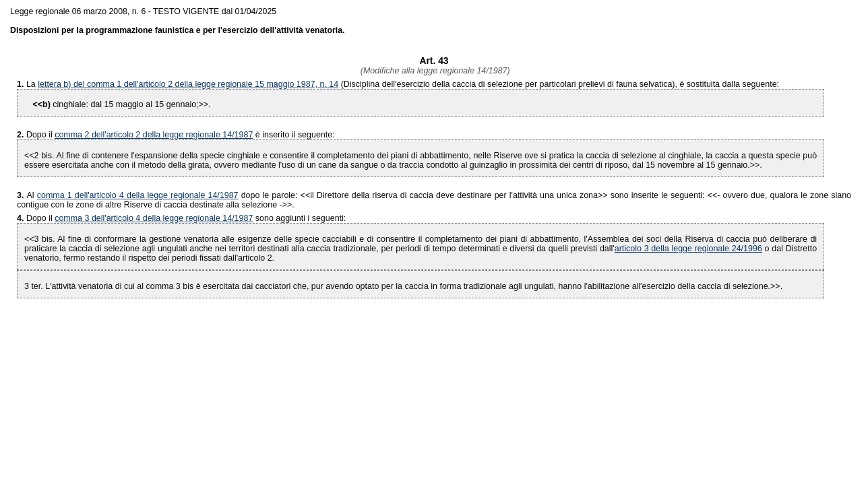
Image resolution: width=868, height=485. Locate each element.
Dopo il (40, 135)
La (32, 84)
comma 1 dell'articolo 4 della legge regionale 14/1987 (138, 195)
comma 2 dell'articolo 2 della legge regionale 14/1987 (154, 135)
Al (27, 195)
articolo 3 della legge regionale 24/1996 (688, 249)
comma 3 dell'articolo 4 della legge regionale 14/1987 (154, 218)
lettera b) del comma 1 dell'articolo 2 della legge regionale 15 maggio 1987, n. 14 (188, 84)
